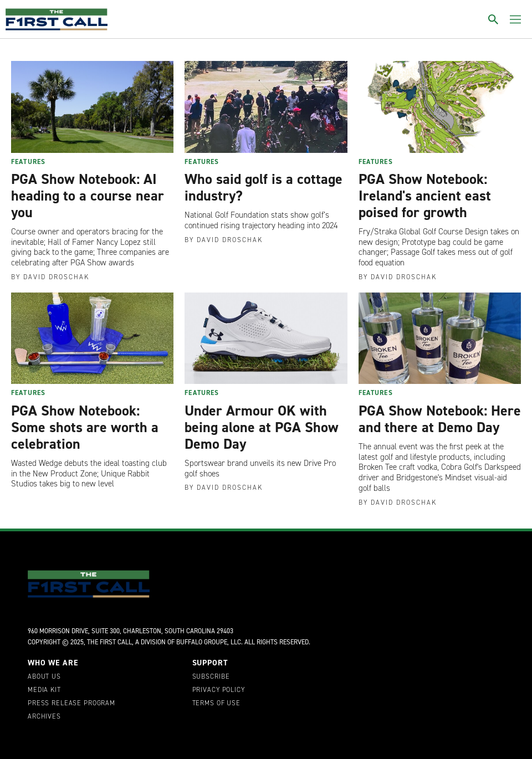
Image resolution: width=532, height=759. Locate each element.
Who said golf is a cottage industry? (264, 187)
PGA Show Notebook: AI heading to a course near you (88, 196)
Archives (44, 717)
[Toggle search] (493, 19)
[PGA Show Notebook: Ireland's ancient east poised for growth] (440, 107)
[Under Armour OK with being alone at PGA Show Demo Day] (266, 339)
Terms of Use (216, 704)
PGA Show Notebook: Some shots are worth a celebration (85, 427)
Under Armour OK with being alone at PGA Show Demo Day (262, 427)
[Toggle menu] (515, 19)
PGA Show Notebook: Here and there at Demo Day (440, 419)
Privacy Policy (219, 690)
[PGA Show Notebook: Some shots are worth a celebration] (92, 339)
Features (28, 162)
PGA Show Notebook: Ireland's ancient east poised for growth (425, 196)
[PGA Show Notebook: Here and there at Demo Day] (440, 339)
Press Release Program (71, 704)
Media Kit (44, 690)
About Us (44, 677)
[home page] (57, 19)
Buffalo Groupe (202, 642)
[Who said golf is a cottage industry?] (266, 107)
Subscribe (211, 677)
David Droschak (56, 277)
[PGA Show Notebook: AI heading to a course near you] (92, 107)
